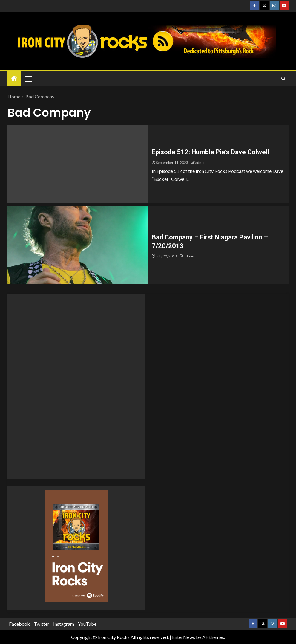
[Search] (283, 79)
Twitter (42, 624)
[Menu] (28, 79)
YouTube (87, 624)
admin (200, 162)
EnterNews (184, 637)
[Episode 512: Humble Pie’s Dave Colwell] (78, 164)
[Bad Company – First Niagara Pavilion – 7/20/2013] (78, 245)
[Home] (14, 78)
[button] (28, 79)
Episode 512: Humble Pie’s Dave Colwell (210, 152)
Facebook (19, 624)
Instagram (64, 624)
